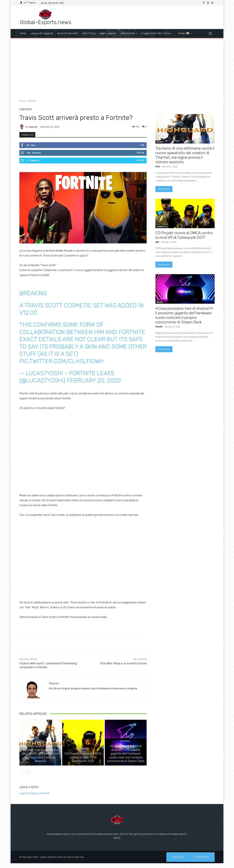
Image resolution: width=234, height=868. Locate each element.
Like (142, 145)
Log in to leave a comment (34, 797)
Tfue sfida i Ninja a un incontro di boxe (123, 663)
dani (157, 242)
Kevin (158, 167)
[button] (210, 33)
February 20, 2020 (94, 380)
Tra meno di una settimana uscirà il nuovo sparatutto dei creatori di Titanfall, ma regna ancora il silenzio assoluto (40, 760)
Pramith (159, 327)
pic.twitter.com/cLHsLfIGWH (61, 361)
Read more (164, 189)
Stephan (33, 127)
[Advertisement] (117, 67)
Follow (140, 153)
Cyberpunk (82, 754)
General (40, 751)
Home (22, 101)
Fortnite (32, 101)
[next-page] (28, 776)
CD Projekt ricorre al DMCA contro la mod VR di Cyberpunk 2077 (83, 762)
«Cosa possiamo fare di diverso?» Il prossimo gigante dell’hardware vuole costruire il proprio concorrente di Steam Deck (126, 759)
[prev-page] (22, 776)
